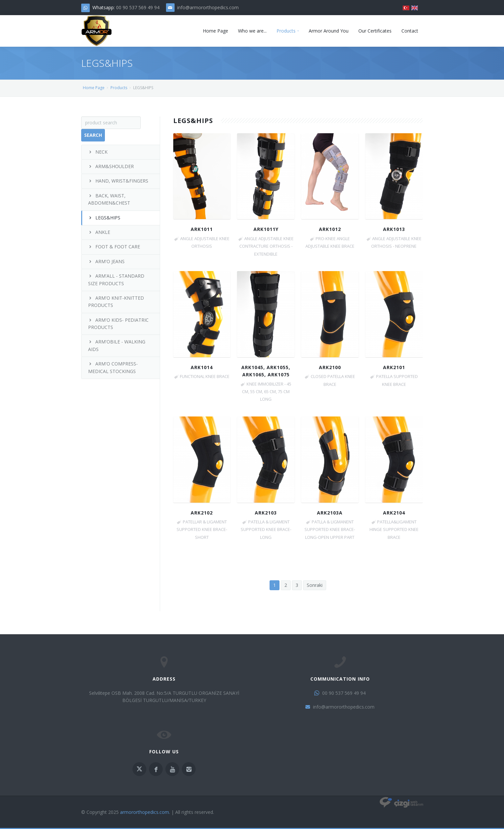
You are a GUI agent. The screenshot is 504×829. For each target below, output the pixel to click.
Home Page (216, 31)
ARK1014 (202, 367)
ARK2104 (394, 513)
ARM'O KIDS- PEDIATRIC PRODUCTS (118, 324)
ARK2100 (330, 367)
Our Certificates (375, 31)
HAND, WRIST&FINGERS (118, 181)
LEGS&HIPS (104, 218)
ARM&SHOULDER (111, 166)
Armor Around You (329, 31)
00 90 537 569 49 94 (138, 7)
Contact (410, 31)
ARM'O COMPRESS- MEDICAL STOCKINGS (113, 367)
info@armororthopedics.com (208, 7)
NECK (98, 152)
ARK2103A (330, 513)
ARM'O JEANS (106, 261)
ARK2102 (202, 513)
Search (93, 135)
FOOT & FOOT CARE (114, 247)
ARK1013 (394, 229)
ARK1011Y (266, 229)
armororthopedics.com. (145, 812)
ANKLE (99, 232)
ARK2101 (394, 367)
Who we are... (252, 31)
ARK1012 (330, 229)
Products (286, 31)
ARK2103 (266, 513)
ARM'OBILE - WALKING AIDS (117, 345)
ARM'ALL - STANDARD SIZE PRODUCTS (116, 279)
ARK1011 (202, 229)
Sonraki (315, 585)
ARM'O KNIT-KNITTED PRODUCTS (116, 301)
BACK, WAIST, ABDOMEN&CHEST (109, 199)
